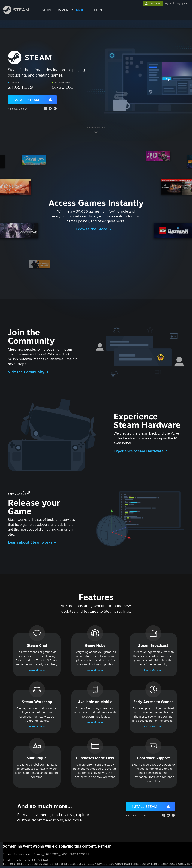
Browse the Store (92, 229)
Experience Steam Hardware (139, 451)
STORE (47, 10)
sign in (168, 3)
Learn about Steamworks (31, 542)
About (81, 10)
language (180, 3)
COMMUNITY (64, 10)
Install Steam (26, 100)
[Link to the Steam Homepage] (19, 13)
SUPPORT (96, 10)
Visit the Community (27, 372)
